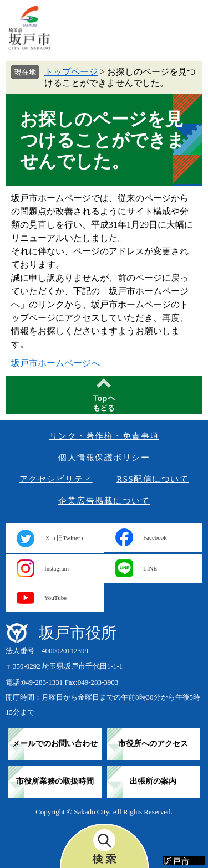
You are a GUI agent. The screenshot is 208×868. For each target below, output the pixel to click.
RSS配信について (153, 479)
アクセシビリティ (56, 479)
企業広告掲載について (104, 501)
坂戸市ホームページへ (55, 363)
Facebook (155, 537)
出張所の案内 (153, 781)
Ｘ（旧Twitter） (65, 538)
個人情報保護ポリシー (104, 458)
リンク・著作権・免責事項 (104, 436)
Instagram (57, 568)
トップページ (71, 72)
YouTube (55, 598)
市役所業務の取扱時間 (55, 781)
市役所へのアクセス (153, 744)
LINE (150, 568)
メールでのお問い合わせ (55, 744)
